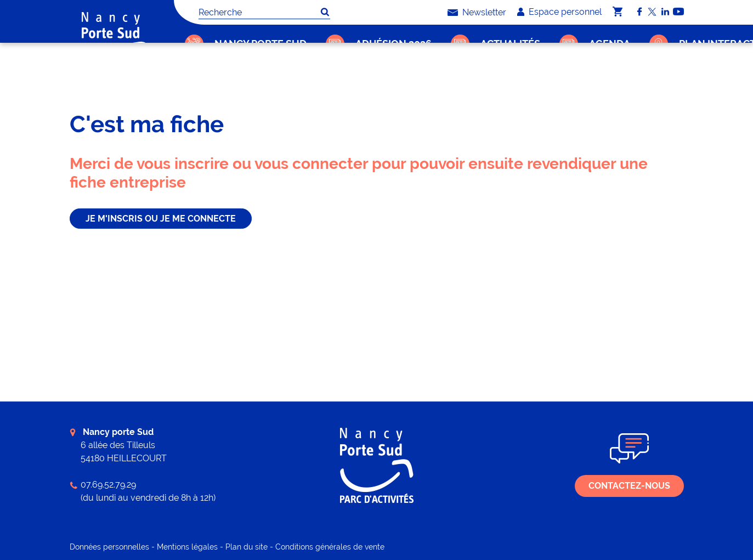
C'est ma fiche (231, 80)
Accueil (189, 80)
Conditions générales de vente (330, 547)
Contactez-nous (629, 486)
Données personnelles (109, 547)
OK (325, 12)
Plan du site (247, 547)
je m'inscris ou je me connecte (161, 219)
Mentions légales (187, 547)
